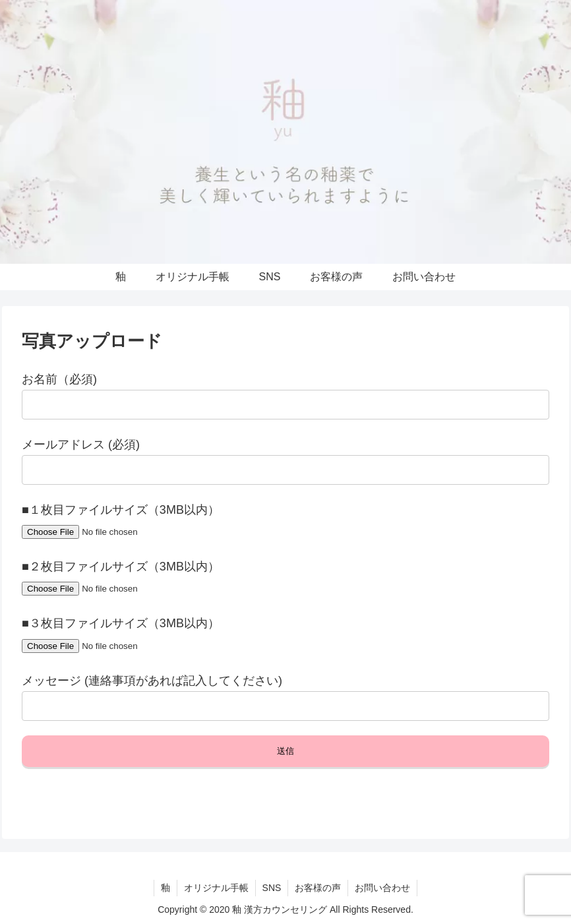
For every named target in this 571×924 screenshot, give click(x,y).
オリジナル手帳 (216, 888)
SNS (272, 888)
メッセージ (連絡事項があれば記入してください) (152, 681)
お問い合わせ (382, 888)
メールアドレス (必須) (81, 445)
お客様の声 (318, 888)
